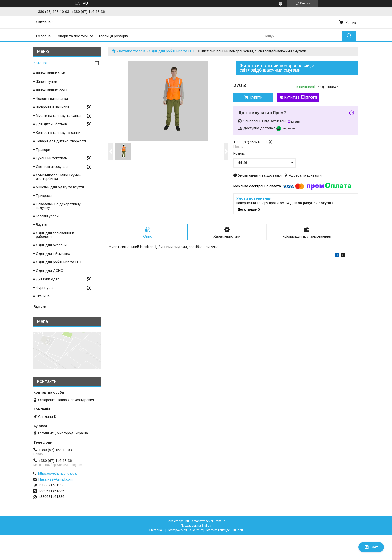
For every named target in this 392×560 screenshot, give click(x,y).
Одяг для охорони (51, 245)
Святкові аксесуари (52, 167)
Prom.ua (220, 521)
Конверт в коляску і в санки (58, 133)
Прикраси (44, 196)
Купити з (301, 97)
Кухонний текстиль (51, 158)
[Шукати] (349, 36)
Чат (371, 547)
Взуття (42, 225)
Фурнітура (44, 288)
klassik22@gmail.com (56, 479)
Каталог (40, 63)
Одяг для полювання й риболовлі (55, 235)
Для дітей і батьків (51, 124)
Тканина (43, 296)
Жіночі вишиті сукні (52, 90)
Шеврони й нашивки (52, 107)
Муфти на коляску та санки (58, 116)
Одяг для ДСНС (50, 271)
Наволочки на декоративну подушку (58, 206)
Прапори (43, 150)
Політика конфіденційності (224, 530)
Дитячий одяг (47, 279)
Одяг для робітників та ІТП (172, 51)
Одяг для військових (53, 254)
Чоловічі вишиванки (52, 99)
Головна (43, 36)
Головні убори (47, 216)
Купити (256, 97)
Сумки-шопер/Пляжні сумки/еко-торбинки (59, 177)
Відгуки (40, 306)
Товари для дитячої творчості (61, 141)
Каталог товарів (132, 51)
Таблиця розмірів (113, 36)
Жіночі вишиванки (51, 73)
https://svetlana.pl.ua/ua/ (58, 473)
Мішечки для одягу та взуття (60, 187)
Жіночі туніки (47, 82)
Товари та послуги (72, 36)
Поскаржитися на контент (185, 530)
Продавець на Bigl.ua (196, 526)
